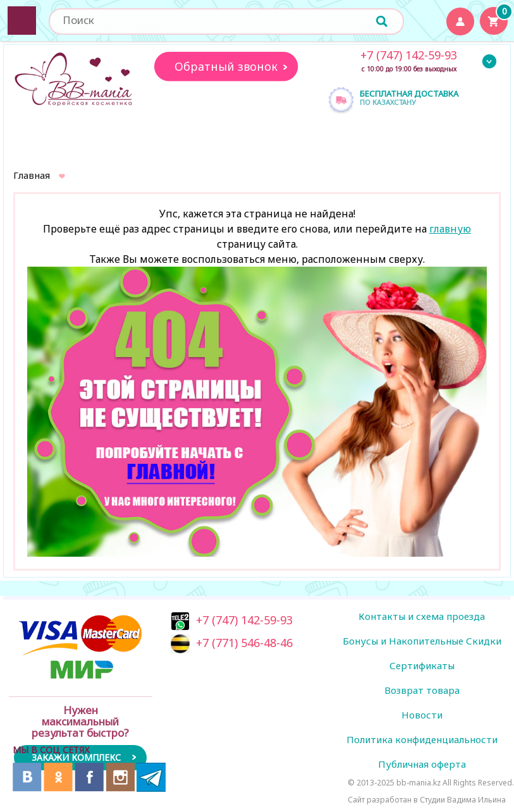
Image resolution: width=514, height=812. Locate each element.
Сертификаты (422, 665)
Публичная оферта (422, 764)
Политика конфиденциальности (422, 739)
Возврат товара (422, 690)
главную (450, 229)
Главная (32, 175)
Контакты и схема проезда (422, 616)
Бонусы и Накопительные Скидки (422, 641)
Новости (422, 715)
